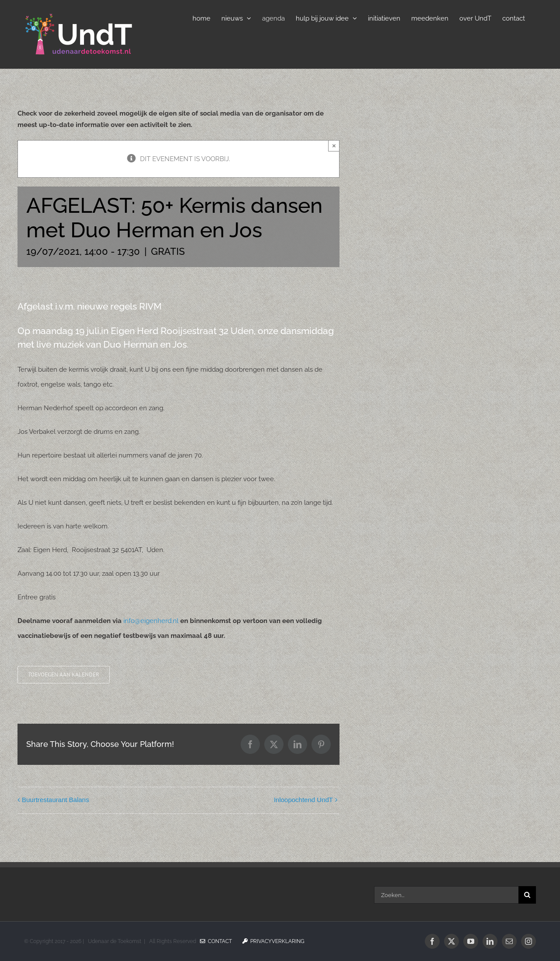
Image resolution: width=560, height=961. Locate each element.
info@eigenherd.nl (151, 621)
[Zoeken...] (446, 895)
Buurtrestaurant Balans (55, 800)
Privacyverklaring (273, 941)
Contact (216, 941)
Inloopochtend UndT (303, 800)
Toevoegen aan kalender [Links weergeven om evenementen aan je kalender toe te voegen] (64, 675)
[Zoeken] (527, 895)
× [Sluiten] (334, 146)
